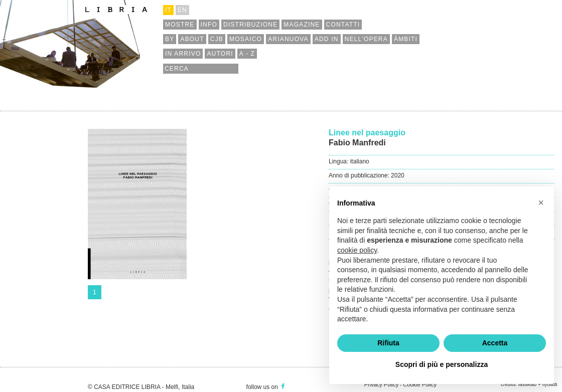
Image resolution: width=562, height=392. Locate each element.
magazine (302, 25)
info (209, 25)
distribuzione (250, 25)
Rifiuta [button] (388, 343)
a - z (247, 54)
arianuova (288, 39)
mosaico (246, 39)
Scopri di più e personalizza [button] (442, 364)
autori (220, 54)
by (170, 39)
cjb (217, 39)
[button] (541, 203)
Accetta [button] (495, 343)
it (168, 10)
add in (327, 39)
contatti (343, 25)
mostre (180, 25)
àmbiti (406, 39)
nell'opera (366, 39)
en (182, 10)
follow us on (266, 387)
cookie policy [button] (357, 250)
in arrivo (183, 54)
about (192, 39)
